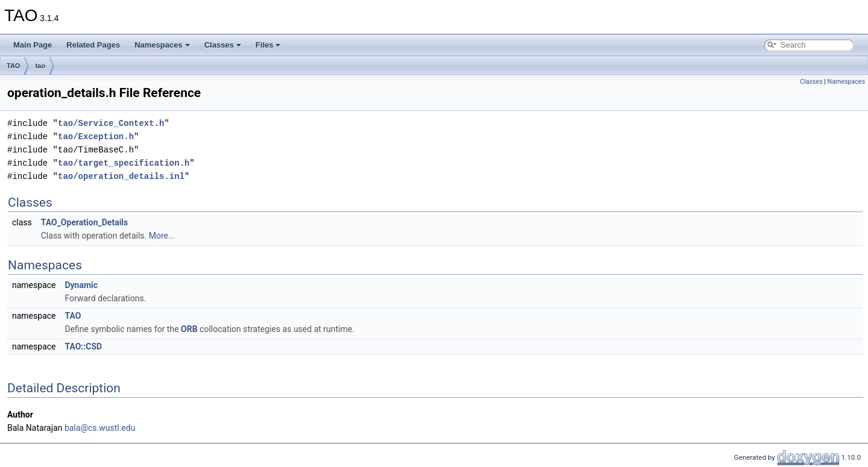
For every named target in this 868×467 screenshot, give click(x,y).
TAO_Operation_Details (85, 222)
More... (162, 236)
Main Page (33, 45)
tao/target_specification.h (124, 163)
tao (40, 66)
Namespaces (162, 45)
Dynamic (81, 285)
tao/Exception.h (96, 136)
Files (268, 45)
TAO (13, 66)
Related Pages (93, 45)
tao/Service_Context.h (111, 123)
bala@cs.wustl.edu (100, 428)
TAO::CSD (83, 346)
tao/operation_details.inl (121, 176)
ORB (189, 329)
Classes (223, 45)
